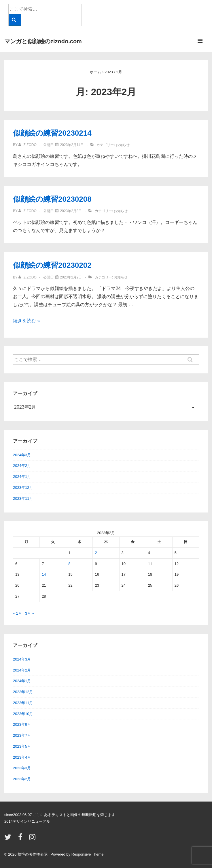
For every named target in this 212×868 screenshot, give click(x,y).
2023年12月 (23, 488)
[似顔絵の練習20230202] (71, 277)
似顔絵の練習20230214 (52, 133)
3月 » (30, 613)
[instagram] (33, 839)
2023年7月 (22, 735)
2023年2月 (22, 779)
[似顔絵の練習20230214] (72, 145)
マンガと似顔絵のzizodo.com (43, 41)
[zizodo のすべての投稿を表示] (28, 145)
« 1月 (17, 613)
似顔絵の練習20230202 (52, 265)
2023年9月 (22, 724)
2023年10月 (23, 714)
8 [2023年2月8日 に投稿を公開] (69, 564)
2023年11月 (23, 498)
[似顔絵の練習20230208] (71, 211)
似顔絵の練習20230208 (52, 199)
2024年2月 (22, 466)
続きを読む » (26, 321)
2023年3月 (22, 768)
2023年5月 (22, 746)
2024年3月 (22, 455)
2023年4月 (22, 757)
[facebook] (22, 839)
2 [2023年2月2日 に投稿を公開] (96, 553)
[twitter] (9, 839)
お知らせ (123, 145)
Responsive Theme (88, 854)
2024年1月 (22, 477)
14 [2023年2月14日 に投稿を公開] (44, 574)
